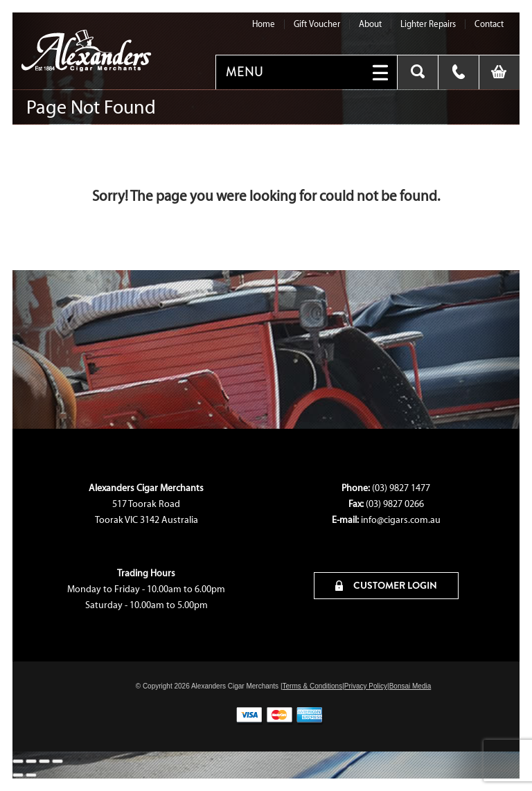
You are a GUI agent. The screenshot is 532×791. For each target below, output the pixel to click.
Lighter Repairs (428, 24)
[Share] (44, 761)
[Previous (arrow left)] (18, 775)
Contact (489, 24)
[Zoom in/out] (18, 761)
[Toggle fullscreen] (31, 761)
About (370, 24)
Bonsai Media (410, 686)
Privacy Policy (366, 686)
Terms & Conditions (312, 686)
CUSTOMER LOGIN (386, 585)
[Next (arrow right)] (31, 775)
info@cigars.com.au (401, 520)
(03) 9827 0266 (395, 504)
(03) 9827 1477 (401, 488)
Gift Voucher (317, 24)
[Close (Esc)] (57, 761)
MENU (245, 72)
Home (264, 24)
